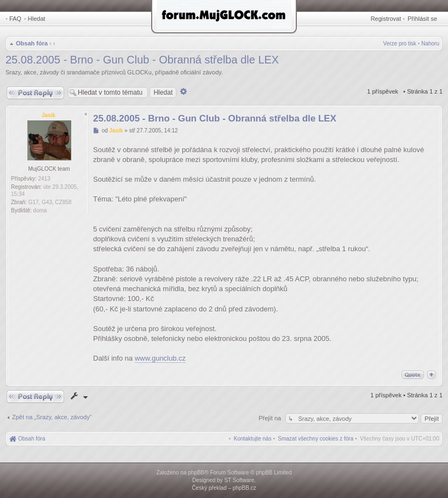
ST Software (239, 480)
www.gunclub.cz (160, 358)
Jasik (48, 115)
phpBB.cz (245, 488)
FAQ (15, 19)
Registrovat (386, 19)
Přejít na (271, 418)
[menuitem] (316, 439)
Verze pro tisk (400, 44)
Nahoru (430, 44)
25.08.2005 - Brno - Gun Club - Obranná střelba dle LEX (142, 60)
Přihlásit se (422, 19)
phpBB (196, 473)
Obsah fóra (32, 43)
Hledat (37, 19)
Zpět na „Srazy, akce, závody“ (52, 417)
